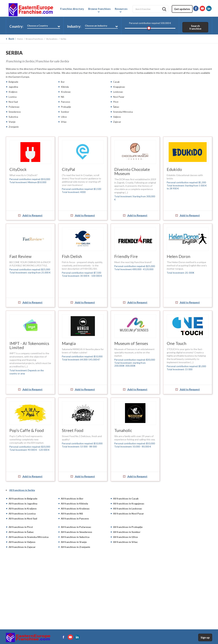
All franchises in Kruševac (75, 508)
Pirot (116, 102)
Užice (64, 117)
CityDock (18, 169)
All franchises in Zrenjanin (75, 547)
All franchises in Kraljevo (23, 508)
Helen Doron (179, 256)
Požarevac (14, 107)
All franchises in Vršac (125, 542)
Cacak (116, 82)
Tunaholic (123, 430)
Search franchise (195, 27)
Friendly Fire (126, 256)
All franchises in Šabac (21, 532)
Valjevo (117, 117)
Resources (121, 9)
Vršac (64, 122)
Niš (62, 97)
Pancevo (66, 102)
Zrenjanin (14, 127)
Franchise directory (72, 9)
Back (11, 39)
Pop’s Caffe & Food (27, 430)
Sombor (65, 112)
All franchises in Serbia (22, 490)
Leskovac (118, 92)
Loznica (13, 97)
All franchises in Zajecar (22, 547)
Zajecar (117, 122)
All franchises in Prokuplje (128, 527)
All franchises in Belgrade (23, 499)
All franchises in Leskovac (128, 508)
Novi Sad (13, 102)
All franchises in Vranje (74, 542)
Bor (63, 82)
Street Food (73, 430)
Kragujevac (119, 87)
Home (20, 39)
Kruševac (66, 92)
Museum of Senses (131, 343)
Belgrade (13, 82)
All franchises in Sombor (127, 532)
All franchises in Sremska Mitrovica (29, 537)
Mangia (69, 343)
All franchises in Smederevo (77, 532)
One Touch (177, 343)
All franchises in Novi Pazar (129, 513)
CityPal (68, 169)
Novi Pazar (119, 97)
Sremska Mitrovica (123, 112)
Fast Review (20, 256)
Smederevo (15, 112)
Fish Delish (72, 256)
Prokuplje (66, 107)
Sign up (205, 637)
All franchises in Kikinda (74, 504)
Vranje (12, 122)
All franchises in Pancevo (75, 518)
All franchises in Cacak (126, 499)
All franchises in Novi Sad (23, 518)
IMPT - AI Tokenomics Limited (29, 345)
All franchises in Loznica (22, 513)
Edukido (174, 169)
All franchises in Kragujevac (129, 504)
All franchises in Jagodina (23, 504)
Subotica (13, 117)
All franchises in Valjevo (22, 542)
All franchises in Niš (72, 513)
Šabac (116, 107)
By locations (52, 39)
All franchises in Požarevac (76, 527)
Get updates (182, 9)
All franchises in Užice (125, 537)
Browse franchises (99, 9)
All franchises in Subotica (75, 537)
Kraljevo (13, 92)
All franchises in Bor (72, 499)
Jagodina (13, 87)
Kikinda (65, 87)
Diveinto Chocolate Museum (132, 171)
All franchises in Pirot (21, 527)
